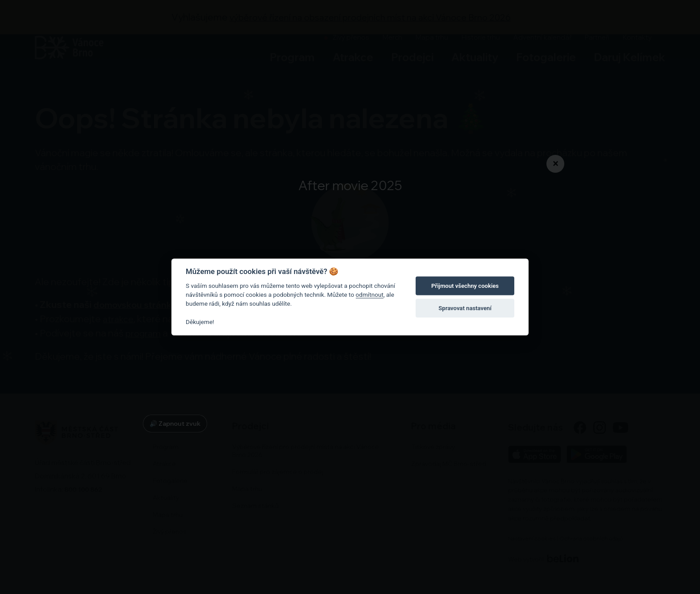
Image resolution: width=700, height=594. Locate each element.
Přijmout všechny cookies (465, 286)
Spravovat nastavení (465, 308)
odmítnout (370, 295)
